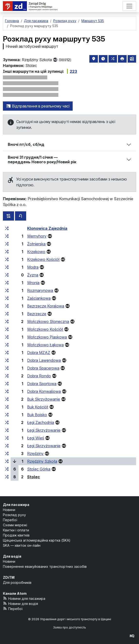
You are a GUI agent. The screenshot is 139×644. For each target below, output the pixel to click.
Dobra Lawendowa (44, 360)
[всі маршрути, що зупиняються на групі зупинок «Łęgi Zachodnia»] (7, 422)
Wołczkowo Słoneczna (48, 322)
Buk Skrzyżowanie (44, 399)
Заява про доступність (69, 627)
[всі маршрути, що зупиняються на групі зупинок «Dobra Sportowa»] (7, 384)
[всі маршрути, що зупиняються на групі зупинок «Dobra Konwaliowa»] (7, 391)
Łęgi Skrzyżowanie (44, 430)
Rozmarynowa (40, 290)
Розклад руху (14, 515)
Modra (33, 267)
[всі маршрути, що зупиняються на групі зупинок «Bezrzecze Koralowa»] (7, 306)
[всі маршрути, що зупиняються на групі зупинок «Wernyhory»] (7, 236)
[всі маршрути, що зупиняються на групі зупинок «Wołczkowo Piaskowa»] (7, 337)
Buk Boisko (37, 415)
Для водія (12, 556)
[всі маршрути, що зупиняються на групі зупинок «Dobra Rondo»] (7, 376)
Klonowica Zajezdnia (47, 228)
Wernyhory (37, 236)
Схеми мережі (15, 525)
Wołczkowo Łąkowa (45, 345)
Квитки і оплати (16, 530)
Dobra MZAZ (39, 353)
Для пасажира (16, 505)
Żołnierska (36, 244)
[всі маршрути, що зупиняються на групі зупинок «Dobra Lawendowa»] (7, 360)
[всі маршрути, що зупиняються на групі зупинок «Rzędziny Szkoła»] (7, 461)
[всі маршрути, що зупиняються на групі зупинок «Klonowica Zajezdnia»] (7, 228)
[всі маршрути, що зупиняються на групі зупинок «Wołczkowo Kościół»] (7, 329)
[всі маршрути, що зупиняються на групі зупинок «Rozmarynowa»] (7, 290)
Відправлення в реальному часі (38, 106)
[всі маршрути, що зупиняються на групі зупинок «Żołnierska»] (7, 244)
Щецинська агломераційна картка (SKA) (37, 540)
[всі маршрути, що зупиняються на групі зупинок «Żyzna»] (7, 275)
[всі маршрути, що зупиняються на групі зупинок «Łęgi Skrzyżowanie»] (7, 430)
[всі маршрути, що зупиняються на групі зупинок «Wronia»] (7, 283)
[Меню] (129, 6)
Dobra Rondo (39, 376)
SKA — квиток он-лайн (22, 545)
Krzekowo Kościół (43, 259)
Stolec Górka (39, 469)
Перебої (10, 520)
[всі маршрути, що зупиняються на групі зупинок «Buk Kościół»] (7, 407)
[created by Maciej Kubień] (132, 636)
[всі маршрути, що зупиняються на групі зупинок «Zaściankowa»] (7, 298)
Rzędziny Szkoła (42, 461)
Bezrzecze (37, 314)
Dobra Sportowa (42, 384)
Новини (9, 510)
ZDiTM (9, 577)
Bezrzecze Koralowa (46, 306)
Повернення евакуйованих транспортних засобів (45, 566)
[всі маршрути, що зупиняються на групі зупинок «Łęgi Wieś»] (7, 438)
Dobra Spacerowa (43, 368)
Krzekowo (36, 252)
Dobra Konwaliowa (44, 391)
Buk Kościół (38, 407)
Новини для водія (20, 603)
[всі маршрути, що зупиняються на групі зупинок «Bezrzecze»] (7, 314)
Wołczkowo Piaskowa (47, 337)
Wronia (33, 283)
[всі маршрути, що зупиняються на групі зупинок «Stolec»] (7, 477)
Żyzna (33, 275)
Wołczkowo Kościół (45, 329)
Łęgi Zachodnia (41, 422)
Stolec (34, 477)
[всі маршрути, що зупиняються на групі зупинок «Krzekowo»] (7, 252)
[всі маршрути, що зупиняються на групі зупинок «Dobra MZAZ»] (7, 353)
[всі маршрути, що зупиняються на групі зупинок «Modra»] (7, 267)
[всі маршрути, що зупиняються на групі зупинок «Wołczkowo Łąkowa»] (7, 345)
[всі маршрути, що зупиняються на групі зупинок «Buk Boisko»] (7, 415)
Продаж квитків (16, 535)
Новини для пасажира (24, 598)
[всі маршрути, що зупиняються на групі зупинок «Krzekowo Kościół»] (7, 259)
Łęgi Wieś (36, 438)
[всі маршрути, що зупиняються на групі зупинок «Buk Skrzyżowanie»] (7, 399)
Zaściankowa (39, 298)
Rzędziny (35, 454)
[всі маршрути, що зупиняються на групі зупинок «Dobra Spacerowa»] (7, 368)
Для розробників (17, 582)
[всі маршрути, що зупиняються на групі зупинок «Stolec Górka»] (7, 469)
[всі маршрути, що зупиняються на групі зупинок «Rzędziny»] (7, 454)
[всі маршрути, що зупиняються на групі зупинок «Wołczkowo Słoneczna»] (7, 322)
